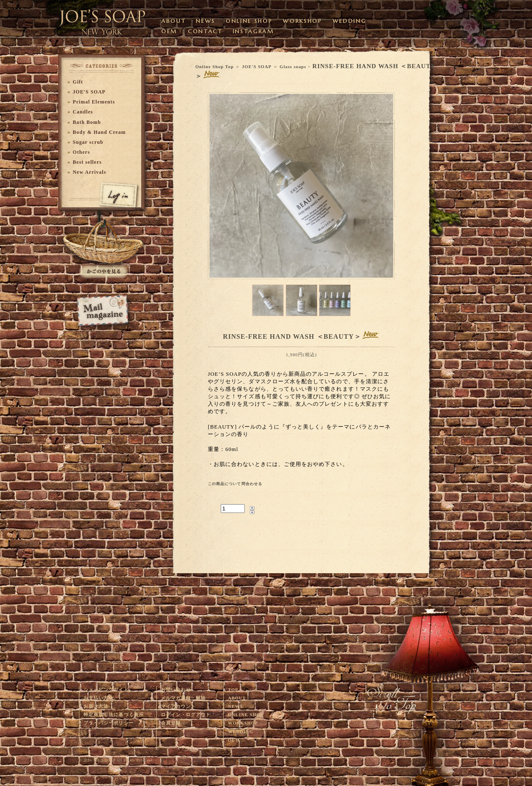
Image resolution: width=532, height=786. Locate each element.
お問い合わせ (176, 690)
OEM (169, 31)
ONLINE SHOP (249, 21)
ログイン (112, 192)
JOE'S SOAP (257, 67)
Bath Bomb (87, 122)
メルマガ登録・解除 (183, 698)
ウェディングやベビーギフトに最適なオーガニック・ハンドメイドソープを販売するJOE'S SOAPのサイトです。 (103, 19)
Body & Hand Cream (99, 132)
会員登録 (171, 723)
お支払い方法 (99, 698)
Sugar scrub (88, 142)
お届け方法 (96, 706)
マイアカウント (178, 706)
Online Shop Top (214, 67)
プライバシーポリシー (109, 723)
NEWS (206, 21)
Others (81, 152)
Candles (83, 112)
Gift (78, 82)
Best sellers (87, 162)
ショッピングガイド (106, 690)
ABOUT (173, 21)
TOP (233, 690)
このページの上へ (430, 692)
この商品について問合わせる (235, 484)
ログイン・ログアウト (186, 715)
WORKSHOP (302, 21)
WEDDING (350, 21)
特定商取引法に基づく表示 (114, 715)
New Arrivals (89, 172)
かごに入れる (104, 246)
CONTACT (205, 31)
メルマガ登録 (102, 311)
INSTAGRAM (254, 31)
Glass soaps (293, 67)
